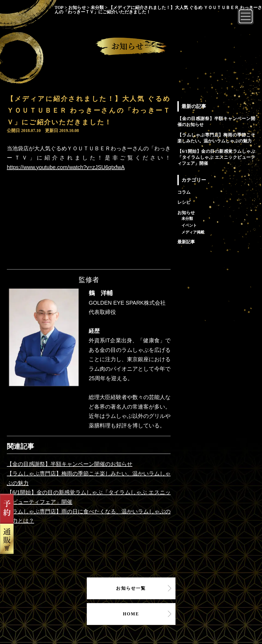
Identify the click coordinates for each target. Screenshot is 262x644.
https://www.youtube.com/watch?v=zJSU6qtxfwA (66, 167)
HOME (131, 614)
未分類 (187, 218)
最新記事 (186, 242)
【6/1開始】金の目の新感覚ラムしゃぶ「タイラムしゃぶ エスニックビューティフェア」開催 (216, 157)
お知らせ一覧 (131, 588)
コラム (184, 192)
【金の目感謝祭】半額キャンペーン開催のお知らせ (70, 464)
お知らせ (186, 213)
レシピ (184, 202)
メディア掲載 (193, 232)
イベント (189, 225)
